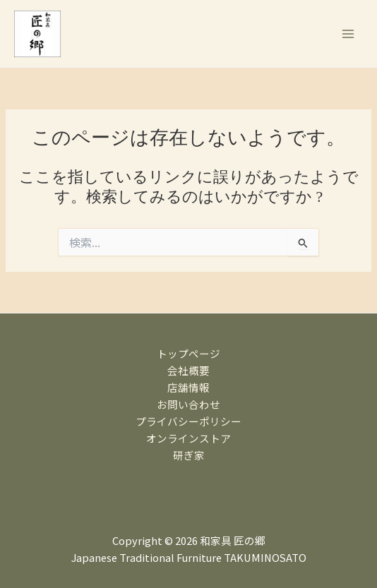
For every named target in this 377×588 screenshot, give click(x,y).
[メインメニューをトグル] (348, 34)
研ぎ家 (189, 455)
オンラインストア (188, 438)
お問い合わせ (188, 404)
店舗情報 (188, 387)
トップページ (188, 353)
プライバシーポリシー (188, 421)
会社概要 (188, 370)
